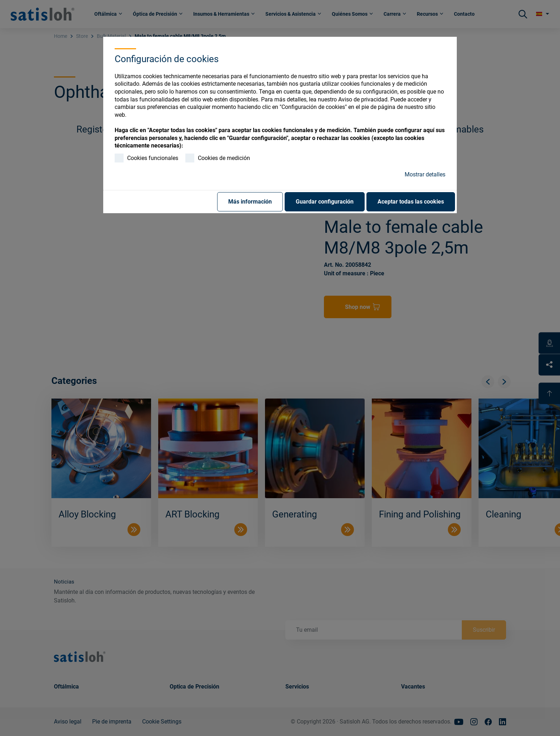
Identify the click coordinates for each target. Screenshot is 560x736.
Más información (250, 202)
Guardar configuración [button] (325, 202)
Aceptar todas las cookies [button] (411, 202)
